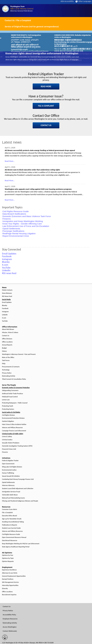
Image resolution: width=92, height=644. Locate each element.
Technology (6, 370)
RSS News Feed (7, 296)
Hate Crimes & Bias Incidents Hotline (14, 424)
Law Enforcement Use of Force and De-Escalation (26, 226)
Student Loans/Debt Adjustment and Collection (18, 489)
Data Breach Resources (10, 541)
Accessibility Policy (9, 615)
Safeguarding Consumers (10, 390)
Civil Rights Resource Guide (16, 211)
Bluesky (5, 305)
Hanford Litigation (8, 421)
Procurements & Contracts (11, 367)
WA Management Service (10, 582)
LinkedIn (5, 315)
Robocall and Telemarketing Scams (13, 498)
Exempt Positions (8, 579)
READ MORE (46, 86)
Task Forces (6, 360)
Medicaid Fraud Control (10, 397)
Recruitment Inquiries (9, 595)
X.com (4, 318)
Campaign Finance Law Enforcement (14, 431)
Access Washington (10, 627)
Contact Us (6, 336)
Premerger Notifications (13, 231)
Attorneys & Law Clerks (10, 573)
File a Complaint (7, 513)
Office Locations (7, 342)
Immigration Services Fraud (11, 492)
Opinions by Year (8, 555)
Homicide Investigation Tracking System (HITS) (17, 446)
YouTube (5, 321)
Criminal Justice (7, 440)
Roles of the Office (8, 357)
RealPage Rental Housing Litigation (19, 233)
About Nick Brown (8, 329)
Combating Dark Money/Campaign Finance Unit (18, 479)
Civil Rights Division (8, 415)
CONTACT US (46, 125)
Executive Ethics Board (9, 516)
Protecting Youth (8, 406)
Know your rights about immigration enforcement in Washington (42, 53)
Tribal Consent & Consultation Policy (14, 379)
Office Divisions (7, 339)
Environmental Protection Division (13, 418)
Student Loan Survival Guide (11, 528)
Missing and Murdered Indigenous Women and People (20, 501)
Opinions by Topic (8, 558)
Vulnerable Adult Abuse (10, 495)
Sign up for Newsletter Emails (12, 519)
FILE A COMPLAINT (46, 106)
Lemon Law (6, 400)
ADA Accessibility (67, 1)
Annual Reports (7, 345)
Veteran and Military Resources (12, 428)
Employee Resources (10, 619)
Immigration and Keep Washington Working (23, 221)
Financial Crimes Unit (9, 449)
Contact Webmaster (10, 631)
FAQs (4, 364)
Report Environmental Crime (16, 236)
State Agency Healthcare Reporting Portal (16, 547)
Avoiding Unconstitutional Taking (13, 522)
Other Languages (83, 1)
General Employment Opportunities (14, 576)
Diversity (5, 589)
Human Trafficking (8, 473)
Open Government (8, 464)
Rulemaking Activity (9, 376)
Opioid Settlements (11, 229)
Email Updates (7, 302)
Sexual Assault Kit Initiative (11, 476)
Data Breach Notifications (14, 214)
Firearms (7, 219)
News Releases (7, 293)
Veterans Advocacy (8, 485)
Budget (4, 348)
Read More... (10, 161)
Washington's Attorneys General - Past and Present (19, 354)
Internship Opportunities (10, 585)
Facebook (5, 308)
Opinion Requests (8, 561)
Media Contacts (7, 290)
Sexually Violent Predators (11, 443)
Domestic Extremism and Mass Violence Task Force (27, 216)
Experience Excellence (9, 570)
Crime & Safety (7, 437)
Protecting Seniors (8, 409)
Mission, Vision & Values (10, 333)
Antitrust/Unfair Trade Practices (12, 394)
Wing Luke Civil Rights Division (12, 467)
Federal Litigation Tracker (10, 461)
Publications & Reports (10, 525)
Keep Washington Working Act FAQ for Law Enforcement (21, 544)
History (4, 351)
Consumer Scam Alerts (10, 509)
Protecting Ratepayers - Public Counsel (15, 403)
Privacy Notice (7, 373)
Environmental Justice (9, 470)
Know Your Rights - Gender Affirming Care (22, 224)
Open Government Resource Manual (14, 537)
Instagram (5, 312)
